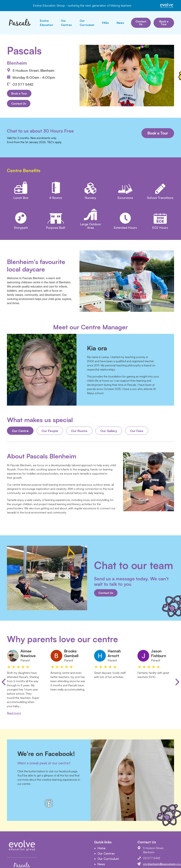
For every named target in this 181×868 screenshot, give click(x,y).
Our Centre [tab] (20, 431)
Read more (14, 713)
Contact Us (141, 23)
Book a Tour (164, 23)
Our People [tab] (50, 431)
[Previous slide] (4, 682)
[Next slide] (177, 682)
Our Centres (66, 23)
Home (102, 848)
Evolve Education (47, 23)
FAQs (105, 23)
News (120, 23)
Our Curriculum (87, 23)
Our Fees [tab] (137, 431)
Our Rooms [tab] (79, 431)
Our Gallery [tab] (109, 431)
